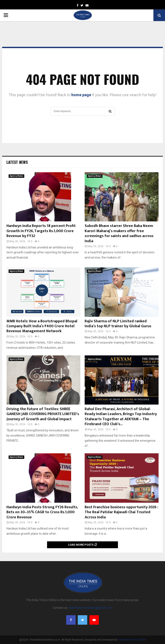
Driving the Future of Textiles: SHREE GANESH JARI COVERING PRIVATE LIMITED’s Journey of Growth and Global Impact (43, 414)
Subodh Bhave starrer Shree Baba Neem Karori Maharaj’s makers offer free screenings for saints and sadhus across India (119, 233)
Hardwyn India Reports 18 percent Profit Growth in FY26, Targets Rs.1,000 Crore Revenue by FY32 (41, 231)
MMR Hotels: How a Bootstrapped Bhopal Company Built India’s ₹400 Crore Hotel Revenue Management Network (42, 326)
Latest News (17, 162)
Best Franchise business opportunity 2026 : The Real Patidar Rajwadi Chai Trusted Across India (121, 512)
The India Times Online (132, 640)
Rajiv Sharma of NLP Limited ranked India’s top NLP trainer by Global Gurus (118, 324)
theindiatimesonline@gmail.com (90, 608)
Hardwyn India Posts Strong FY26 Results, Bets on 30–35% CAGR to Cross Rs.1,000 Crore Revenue (42, 512)
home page (81, 95)
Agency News (16, 176)
